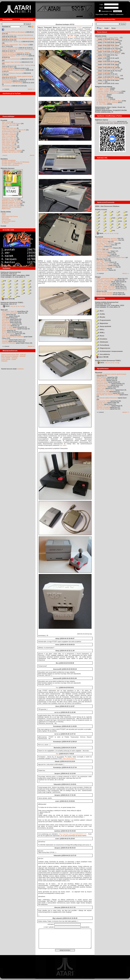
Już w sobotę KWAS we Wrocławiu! (13, 32)
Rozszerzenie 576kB (103, 401)
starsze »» (31, 89)
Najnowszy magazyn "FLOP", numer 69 (15, 56)
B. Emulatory (102, 339)
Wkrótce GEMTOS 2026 (10, 48)
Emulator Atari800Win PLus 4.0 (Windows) (15, 162)
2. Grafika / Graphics (103, 90)
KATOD (99, 250)
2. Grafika (100, 314)
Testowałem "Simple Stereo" (106, 390)
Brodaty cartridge (7, 68)
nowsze (5, 155)
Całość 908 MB (102, 357)
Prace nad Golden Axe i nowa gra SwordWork (17, 35)
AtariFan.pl (71, 37)
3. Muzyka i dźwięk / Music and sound (109, 91)
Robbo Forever (7, 324)
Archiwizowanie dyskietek (10, 131)
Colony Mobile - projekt (9, 359)
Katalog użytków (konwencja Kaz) (107, 302)
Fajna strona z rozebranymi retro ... (108, 44)
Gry (100, 28)
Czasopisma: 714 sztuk (9, 199)
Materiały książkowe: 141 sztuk (12, 202)
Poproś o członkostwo (116, 14)
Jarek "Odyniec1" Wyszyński (106, 267)
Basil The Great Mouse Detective (13, 337)
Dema (114, 28)
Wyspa (4, 330)
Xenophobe (6, 322)
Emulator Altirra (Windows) (10, 165)
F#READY (100, 246)
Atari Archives (6, 220)
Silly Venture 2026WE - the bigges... (108, 47)
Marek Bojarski (101, 268)
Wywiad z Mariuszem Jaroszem (107, 238)
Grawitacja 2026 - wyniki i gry (11, 42)
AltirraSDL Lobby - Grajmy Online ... (108, 38)
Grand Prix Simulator (9, 343)
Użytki (106, 28)
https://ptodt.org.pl (68, 758)
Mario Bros (5, 321)
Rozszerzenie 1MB (103, 391)
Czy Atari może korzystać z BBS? (107, 63)
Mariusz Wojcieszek (103, 251)
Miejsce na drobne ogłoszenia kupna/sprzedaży (112, 290)
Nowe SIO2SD (101, 380)
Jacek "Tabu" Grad (102, 262)
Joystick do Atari (102, 387)
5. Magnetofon (102, 323)
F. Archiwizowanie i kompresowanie (109, 351)
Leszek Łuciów (101, 256)
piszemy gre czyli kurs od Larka (107, 66)
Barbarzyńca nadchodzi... (10, 79)
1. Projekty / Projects (103, 88)
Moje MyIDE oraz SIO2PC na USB (108, 395)
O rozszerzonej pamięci (10, 146)
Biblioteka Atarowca (8, 168)
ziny (112, 230)
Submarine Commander (10, 313)
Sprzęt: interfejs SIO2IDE (105, 293)
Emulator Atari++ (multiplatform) (12, 164)
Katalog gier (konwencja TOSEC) (12, 303)
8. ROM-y (100, 333)
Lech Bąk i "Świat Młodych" (105, 243)
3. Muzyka (100, 317)
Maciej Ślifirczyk (102, 265)
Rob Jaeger (100, 261)
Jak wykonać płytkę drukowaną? (107, 398)
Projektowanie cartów (103, 385)
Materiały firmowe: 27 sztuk (11, 204)
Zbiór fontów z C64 (8, 144)
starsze (32, 155)
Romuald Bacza (102, 253)
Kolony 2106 (6, 326)
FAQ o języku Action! (9, 141)
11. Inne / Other (102, 104)
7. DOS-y (100, 330)
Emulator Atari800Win (9, 160)
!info (113, 218)
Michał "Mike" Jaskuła (103, 245)
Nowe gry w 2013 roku (9, 128)
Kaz (57, 688)
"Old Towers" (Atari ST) (9, 311)
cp (125, 212)
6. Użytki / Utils (101, 96)
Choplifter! (5, 316)
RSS (31, 27)
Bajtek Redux (6, 209)
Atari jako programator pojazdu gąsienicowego (17, 76)
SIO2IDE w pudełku (103, 407)
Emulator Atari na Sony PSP (11, 152)
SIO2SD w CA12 (102, 382)
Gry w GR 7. (101, 82)
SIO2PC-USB (101, 379)
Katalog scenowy (101, 209)
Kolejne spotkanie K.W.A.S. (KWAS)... (109, 53)
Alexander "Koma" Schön (105, 264)
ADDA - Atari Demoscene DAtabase (107, 206)
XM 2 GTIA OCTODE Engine (11, 124)
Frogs (4, 314)
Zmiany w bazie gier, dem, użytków (108, 79)
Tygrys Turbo (101, 388)
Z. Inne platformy (103, 354)
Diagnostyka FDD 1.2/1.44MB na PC (108, 69)
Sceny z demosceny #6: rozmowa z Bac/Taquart (17, 49)
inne (17, 296)
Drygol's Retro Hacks (9, 221)
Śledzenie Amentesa (103, 254)
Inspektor (5, 341)
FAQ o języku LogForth (9, 142)
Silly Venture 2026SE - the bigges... (108, 50)
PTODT (79, 27)
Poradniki (4, 120)
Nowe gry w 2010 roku (9, 139)
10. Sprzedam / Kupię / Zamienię (107, 102)
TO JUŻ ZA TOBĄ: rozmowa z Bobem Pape (111, 257)
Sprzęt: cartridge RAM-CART (106, 288)
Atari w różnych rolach (104, 406)
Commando (6, 319)
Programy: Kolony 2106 (104, 283)
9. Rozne (100, 336)
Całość (6, 306)
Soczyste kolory (102, 403)
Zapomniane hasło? (102, 14)
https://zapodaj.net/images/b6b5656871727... (73, 834)
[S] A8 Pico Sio (101, 57)
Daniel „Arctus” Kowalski (104, 248)
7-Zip (18, 306)
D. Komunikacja (102, 345)
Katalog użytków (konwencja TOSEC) (108, 360)
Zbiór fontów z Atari (8, 149)
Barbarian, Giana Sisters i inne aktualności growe (18, 38)
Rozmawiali (99, 237)
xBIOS (4, 127)
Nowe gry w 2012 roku (9, 133)
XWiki (4, 215)
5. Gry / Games (101, 95)
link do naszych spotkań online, (106, 121)
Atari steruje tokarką (103, 409)
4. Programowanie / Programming (107, 93)
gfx (126, 215)
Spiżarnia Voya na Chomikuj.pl (12, 207)
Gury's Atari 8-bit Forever (10, 216)
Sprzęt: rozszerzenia (103, 285)
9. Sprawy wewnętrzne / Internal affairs (109, 101)
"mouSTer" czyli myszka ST (105, 280)
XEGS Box (100, 404)
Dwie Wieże (6, 335)
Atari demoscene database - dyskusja (13, 356)
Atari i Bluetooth (102, 377)
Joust (4, 318)
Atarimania (5, 218)
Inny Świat (5, 340)
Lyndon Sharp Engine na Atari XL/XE (14, 130)
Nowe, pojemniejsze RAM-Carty (107, 279)
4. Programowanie (103, 320)
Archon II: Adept (7, 327)
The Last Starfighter (8, 333)
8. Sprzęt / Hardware (103, 99)
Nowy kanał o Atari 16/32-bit (11, 62)
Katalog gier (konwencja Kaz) (11, 272)
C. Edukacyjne (102, 342)
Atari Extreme (6, 86)
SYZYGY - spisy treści (9, 125)
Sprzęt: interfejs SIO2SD (104, 294)
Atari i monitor (6, 122)
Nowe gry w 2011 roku (9, 138)
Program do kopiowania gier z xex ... (108, 76)
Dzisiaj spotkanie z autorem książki (13, 70)
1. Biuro (100, 311)
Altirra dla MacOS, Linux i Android (107, 41)
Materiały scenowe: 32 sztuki (11, 201)
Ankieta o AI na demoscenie (11, 59)
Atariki (4, 213)
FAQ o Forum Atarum (9, 136)
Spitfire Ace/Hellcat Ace (9, 329)
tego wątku (63, 445)
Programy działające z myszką (12, 150)
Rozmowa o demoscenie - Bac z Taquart (15, 45)
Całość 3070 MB (8, 299)
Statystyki (4, 361)
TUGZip (22, 306)
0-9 (4, 281)
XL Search (5, 223)
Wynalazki (99, 372)
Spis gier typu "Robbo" (9, 147)
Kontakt (3, 226)
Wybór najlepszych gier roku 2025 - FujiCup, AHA (18, 65)
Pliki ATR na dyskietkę (9, 135)
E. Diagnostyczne (103, 348)
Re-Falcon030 (7, 81)
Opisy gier (4, 310)
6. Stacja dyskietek (103, 326)
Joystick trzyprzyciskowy (104, 393)
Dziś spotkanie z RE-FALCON (12, 83)
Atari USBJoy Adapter (103, 282)
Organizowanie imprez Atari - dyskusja (13, 355)
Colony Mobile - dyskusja (9, 358)
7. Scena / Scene (102, 98)
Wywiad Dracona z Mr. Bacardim (107, 240)
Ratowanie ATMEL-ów (104, 384)
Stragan (98, 277)
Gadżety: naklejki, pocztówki (106, 286)
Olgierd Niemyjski (102, 270)
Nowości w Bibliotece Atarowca (12, 73)
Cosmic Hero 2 (101, 60)
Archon (4, 332)
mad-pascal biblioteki (103, 72)
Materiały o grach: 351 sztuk (11, 205)
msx (119, 221)
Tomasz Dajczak (102, 242)
